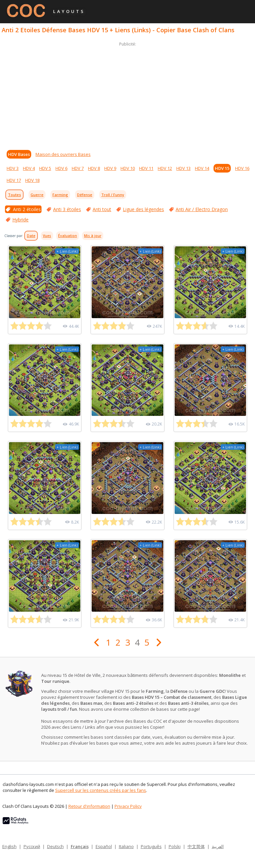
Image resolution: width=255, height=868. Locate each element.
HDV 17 (14, 180)
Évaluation (68, 236)
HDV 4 (29, 168)
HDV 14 (202, 168)
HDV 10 (128, 168)
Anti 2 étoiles (27, 209)
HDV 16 (242, 168)
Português (151, 846)
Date (31, 236)
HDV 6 (61, 168)
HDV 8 (94, 168)
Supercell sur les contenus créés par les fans (101, 790)
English (9, 846)
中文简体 (196, 846)
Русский (32, 846)
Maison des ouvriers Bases (63, 154)
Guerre (37, 195)
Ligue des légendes (143, 209)
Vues (47, 236)
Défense (85, 195)
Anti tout (102, 209)
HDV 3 (13, 168)
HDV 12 (165, 168)
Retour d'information (89, 806)
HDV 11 (146, 168)
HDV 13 (183, 168)
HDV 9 (110, 168)
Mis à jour (93, 236)
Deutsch (55, 846)
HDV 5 (45, 168)
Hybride (20, 220)
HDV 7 (78, 168)
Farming (60, 195)
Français (80, 846)
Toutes (14, 195)
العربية (218, 846)
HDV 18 (32, 180)
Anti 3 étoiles (67, 209)
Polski (175, 846)
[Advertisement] (127, 94)
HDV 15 (222, 168)
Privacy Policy (128, 806)
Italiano (126, 846)
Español (104, 846)
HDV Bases (19, 154)
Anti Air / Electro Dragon (202, 209)
